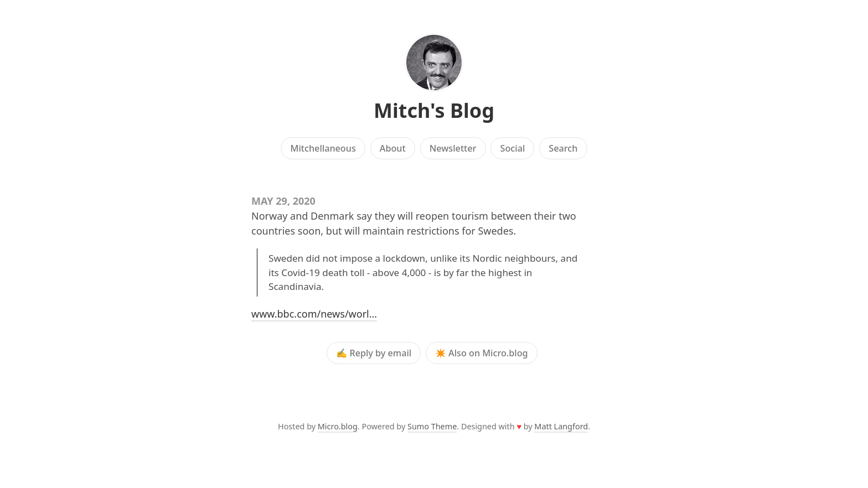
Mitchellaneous (323, 148)
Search (563, 148)
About (393, 148)
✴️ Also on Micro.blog (482, 353)
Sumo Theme (432, 426)
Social (513, 148)
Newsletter (453, 148)
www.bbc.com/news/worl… (314, 314)
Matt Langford (561, 426)
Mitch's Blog (434, 110)
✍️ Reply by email (374, 353)
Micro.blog (338, 426)
